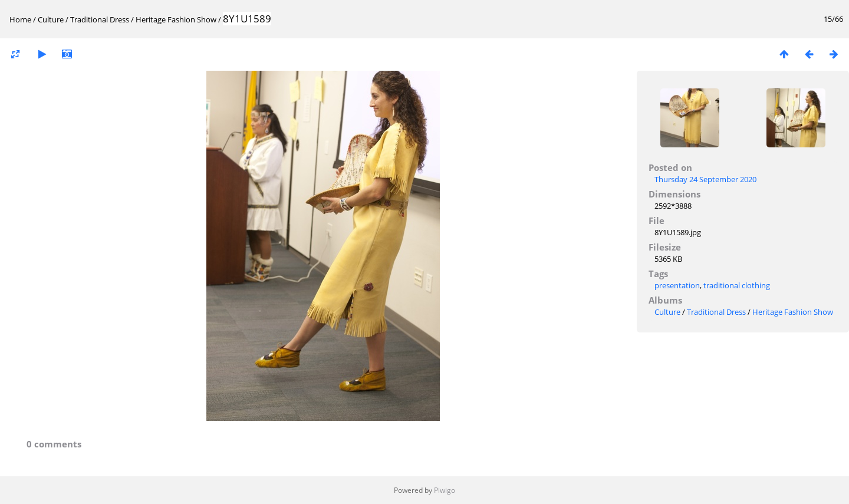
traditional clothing (737, 285)
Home (20, 19)
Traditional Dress (100, 19)
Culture (51, 19)
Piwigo (445, 490)
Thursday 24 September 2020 (705, 179)
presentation (677, 285)
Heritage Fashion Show (176, 19)
